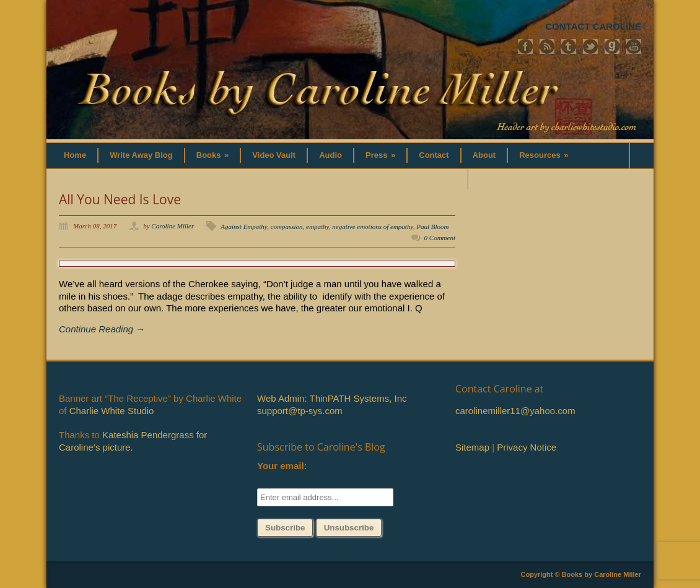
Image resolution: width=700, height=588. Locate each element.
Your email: (282, 466)
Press (380, 155)
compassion (287, 227)
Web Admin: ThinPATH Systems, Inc (332, 398)
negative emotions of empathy (372, 227)
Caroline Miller (173, 226)
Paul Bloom (432, 227)
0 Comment (440, 238)
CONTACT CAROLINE (593, 26)
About (484, 155)
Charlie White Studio (112, 411)
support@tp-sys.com (300, 411)
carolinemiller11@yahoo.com (515, 411)
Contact (434, 155)
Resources (544, 155)
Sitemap (472, 447)
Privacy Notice (527, 447)
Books (213, 155)
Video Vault (274, 155)
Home (75, 155)
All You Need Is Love (120, 199)
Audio (330, 155)
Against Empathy (244, 227)
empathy (317, 227)
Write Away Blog (141, 155)
